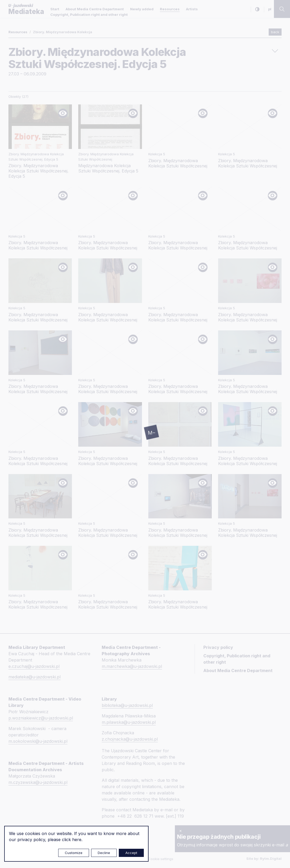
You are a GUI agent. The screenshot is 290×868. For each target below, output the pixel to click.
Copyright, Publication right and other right (89, 15)
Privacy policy (218, 647)
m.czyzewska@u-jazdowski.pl (38, 782)
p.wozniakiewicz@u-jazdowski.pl (41, 718)
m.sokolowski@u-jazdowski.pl (38, 741)
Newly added (142, 9)
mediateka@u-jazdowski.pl (35, 677)
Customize (74, 853)
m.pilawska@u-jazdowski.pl (129, 722)
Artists (192, 9)
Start (55, 9)
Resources (170, 9)
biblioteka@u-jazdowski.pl (127, 705)
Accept (131, 853)
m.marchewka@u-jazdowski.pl (132, 666)
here (77, 840)
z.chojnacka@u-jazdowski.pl (130, 739)
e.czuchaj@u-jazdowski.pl (34, 666)
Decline (104, 853)
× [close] (181, 831)
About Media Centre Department (95, 9)
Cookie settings (161, 859)
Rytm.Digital (271, 859)
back (275, 32)
